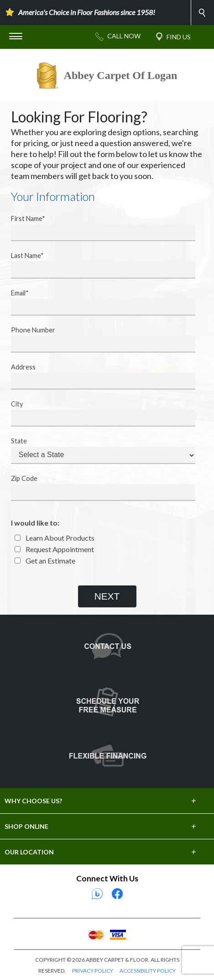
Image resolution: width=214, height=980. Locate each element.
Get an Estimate (45, 561)
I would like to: (35, 523)
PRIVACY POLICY (93, 971)
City (97, 413)
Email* (97, 302)
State (97, 450)
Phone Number (97, 339)
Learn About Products (55, 538)
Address (97, 376)
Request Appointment (54, 549)
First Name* (97, 228)
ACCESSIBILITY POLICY (148, 971)
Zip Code (97, 488)
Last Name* (97, 265)
